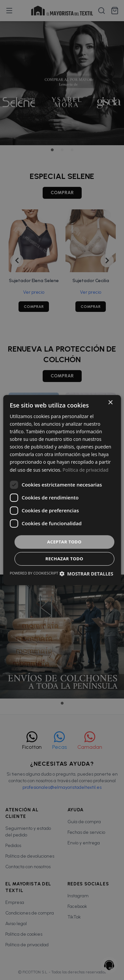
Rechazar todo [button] (64, 559)
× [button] (110, 403)
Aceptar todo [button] (64, 542)
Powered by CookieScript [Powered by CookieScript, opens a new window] (34, 573)
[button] (86, 574)
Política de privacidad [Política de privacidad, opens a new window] (85, 470)
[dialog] (62, 490)
